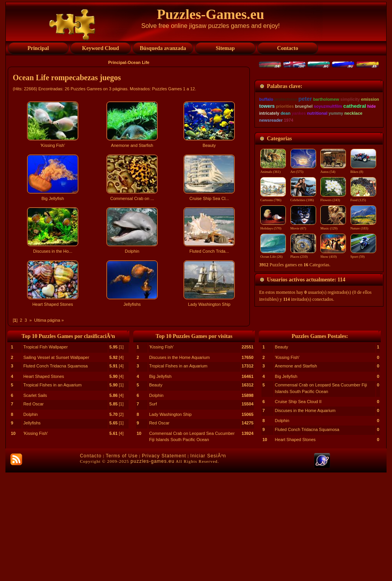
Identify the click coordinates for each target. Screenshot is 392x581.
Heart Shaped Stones (44, 485)
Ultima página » (49, 320)
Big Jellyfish (160, 485)
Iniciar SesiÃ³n (208, 564)
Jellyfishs (32, 531)
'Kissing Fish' (36, 542)
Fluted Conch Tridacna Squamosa (55, 474)
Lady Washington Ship (170, 523)
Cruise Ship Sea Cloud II (298, 510)
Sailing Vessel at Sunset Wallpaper (56, 466)
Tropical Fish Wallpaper (46, 455)
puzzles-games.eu (152, 570)
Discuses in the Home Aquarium (180, 466)
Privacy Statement (164, 564)
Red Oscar (34, 512)
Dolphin (30, 523)
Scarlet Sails (35, 504)
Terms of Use (122, 564)
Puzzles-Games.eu (211, 14)
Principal (117, 62)
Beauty (156, 493)
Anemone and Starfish (296, 474)
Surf (153, 512)
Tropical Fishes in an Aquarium (52, 493)
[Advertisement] (130, 378)
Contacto (91, 564)
